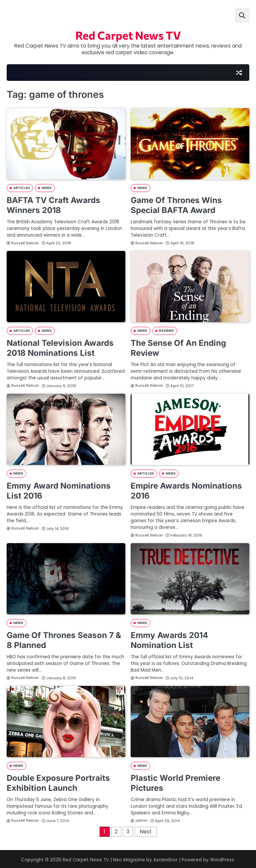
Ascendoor (166, 858)
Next (146, 830)
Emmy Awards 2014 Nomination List (169, 639)
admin (139, 818)
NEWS (47, 189)
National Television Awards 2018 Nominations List (60, 348)
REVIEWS (166, 331)
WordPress (222, 858)
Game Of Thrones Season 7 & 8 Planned (64, 639)
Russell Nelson (23, 243)
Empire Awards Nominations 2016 (186, 490)
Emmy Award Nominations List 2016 (59, 490)
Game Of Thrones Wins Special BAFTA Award (176, 206)
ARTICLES (22, 189)
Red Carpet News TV (128, 35)
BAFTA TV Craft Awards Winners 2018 (53, 206)
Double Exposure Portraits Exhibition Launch (58, 781)
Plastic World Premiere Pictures (175, 781)
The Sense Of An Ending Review (178, 348)
